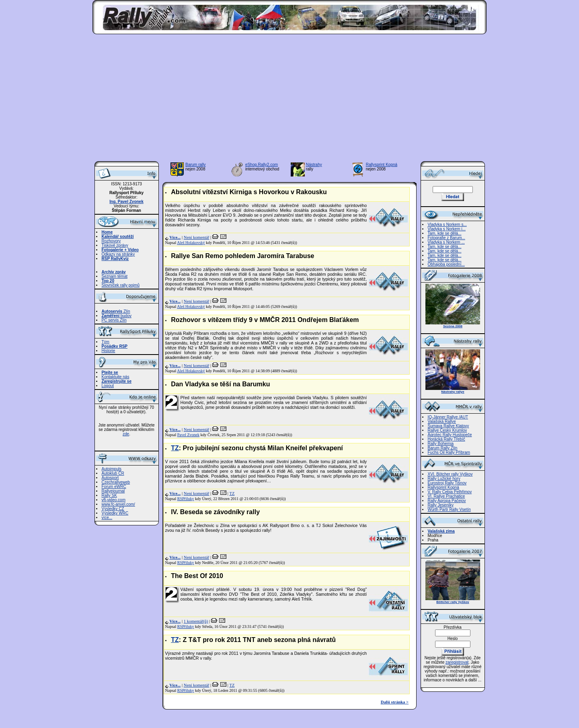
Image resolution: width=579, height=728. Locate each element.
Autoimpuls (112, 469)
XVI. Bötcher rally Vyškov (450, 474)
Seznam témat (115, 276)
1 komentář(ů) (196, 621)
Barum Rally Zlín (443, 448)
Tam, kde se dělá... (445, 233)
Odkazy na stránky (118, 254)
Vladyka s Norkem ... (446, 242)
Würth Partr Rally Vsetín (449, 510)
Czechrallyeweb (116, 482)
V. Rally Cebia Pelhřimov (450, 492)
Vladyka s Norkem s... (447, 225)
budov (117, 316)
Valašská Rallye (442, 421)
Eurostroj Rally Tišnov (447, 483)
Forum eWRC (114, 487)
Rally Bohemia (441, 444)
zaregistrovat (457, 662)
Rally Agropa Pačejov (447, 501)
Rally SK (109, 495)
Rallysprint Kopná (382, 165)
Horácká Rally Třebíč (447, 439)
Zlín (116, 311)
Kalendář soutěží (118, 237)
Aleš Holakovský (191, 243)
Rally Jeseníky (441, 505)
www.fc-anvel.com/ (118, 504)
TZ (175, 448)
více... (107, 518)
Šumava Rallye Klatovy (449, 426)
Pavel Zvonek (188, 435)
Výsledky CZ (113, 509)
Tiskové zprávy (115, 245)
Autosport (110, 478)
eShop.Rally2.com (262, 165)
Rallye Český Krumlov (448, 430)
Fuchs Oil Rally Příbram (449, 452)
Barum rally (196, 165)
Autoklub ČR (113, 473)
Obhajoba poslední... (446, 264)
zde (126, 434)
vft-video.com (114, 500)
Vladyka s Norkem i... (447, 229)
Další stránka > (395, 702)
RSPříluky (186, 499)
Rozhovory (111, 241)
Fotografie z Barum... (447, 238)
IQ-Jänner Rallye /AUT (448, 417)
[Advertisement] (290, 100)
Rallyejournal (113, 491)
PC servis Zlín (114, 320)
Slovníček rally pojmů (121, 285)
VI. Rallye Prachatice (447, 496)
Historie (109, 351)
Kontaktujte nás (116, 377)
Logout (108, 386)
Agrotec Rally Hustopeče (450, 435)
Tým (106, 342)
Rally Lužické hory (444, 479)
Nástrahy (314, 165)
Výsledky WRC (115, 513)
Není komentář (197, 237)
